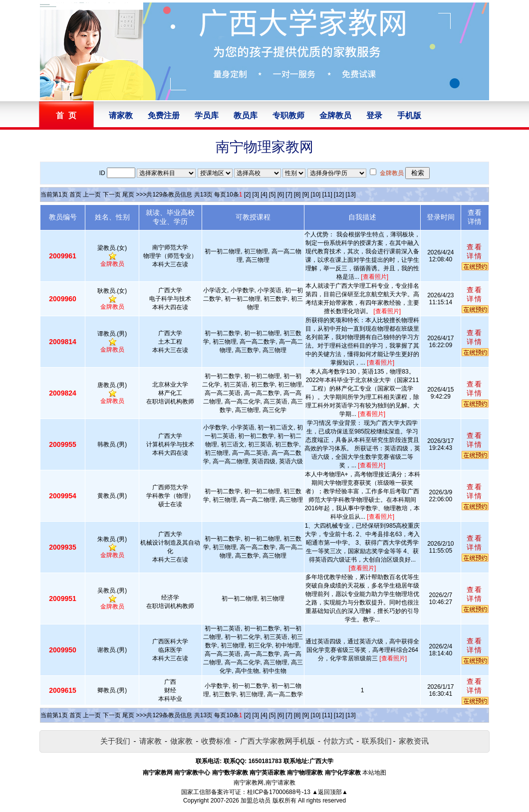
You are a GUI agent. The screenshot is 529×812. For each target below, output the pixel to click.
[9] (306, 195)
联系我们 (377, 741)
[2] (247, 195)
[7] (289, 195)
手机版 (409, 115)
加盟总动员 (256, 801)
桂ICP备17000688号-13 (279, 792)
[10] (315, 195)
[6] (281, 195)
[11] (327, 195)
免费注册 (164, 115)
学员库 (207, 115)
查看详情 (475, 251)
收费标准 (216, 741)
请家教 (121, 115)
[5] (272, 195)
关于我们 (115, 741)
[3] (256, 195)
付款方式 (338, 741)
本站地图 (374, 773)
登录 (374, 115)
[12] (339, 195)
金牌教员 (335, 115)
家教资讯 (414, 741)
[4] (264, 195)
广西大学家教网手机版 (277, 741)
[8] (297, 195)
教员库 (246, 115)
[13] (350, 195)
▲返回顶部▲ (330, 792)
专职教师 (288, 115)
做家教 (181, 741)
